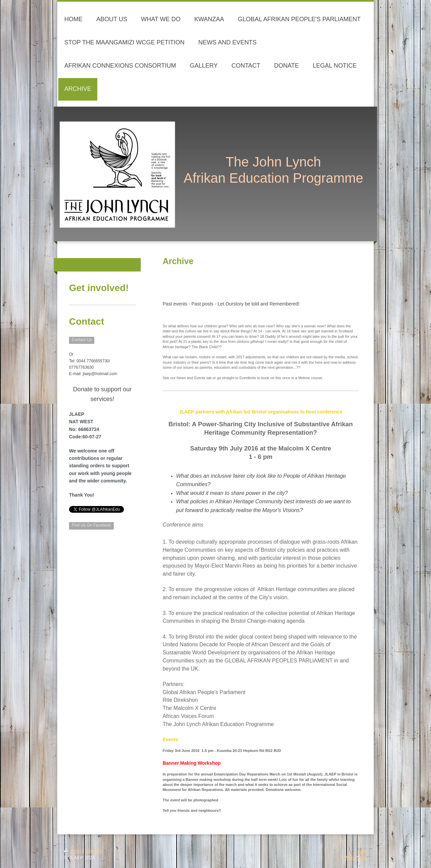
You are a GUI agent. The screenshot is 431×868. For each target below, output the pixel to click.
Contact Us (82, 340)
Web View (356, 858)
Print (73, 851)
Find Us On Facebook (91, 525)
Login (361, 851)
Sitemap (93, 851)
